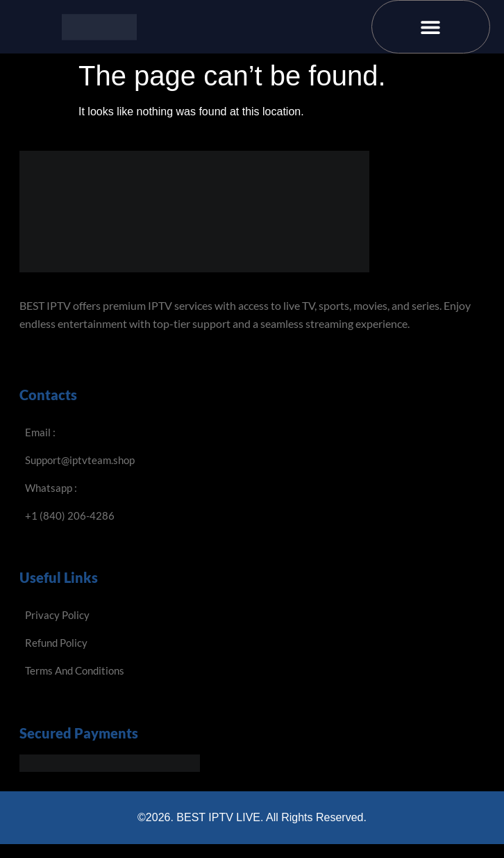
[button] (431, 27)
